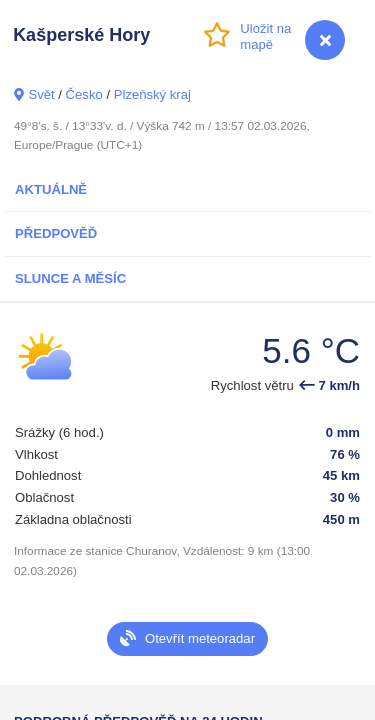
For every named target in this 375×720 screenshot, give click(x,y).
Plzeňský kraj (152, 94)
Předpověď (56, 233)
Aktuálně (51, 189)
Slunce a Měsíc (70, 278)
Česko (84, 94)
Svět (41, 94)
